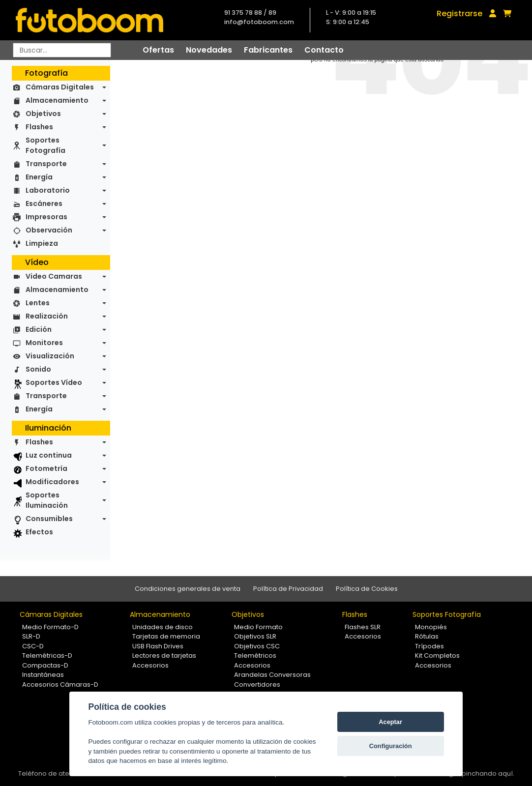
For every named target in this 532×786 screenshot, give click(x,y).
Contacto (324, 50)
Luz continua (49, 455)
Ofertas (158, 50)
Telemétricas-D (47, 655)
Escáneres (44, 204)
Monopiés (431, 627)
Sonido (38, 369)
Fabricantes (268, 50)
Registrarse (459, 14)
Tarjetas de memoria (166, 636)
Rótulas (427, 636)
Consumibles (49, 519)
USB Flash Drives (158, 646)
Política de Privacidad (288, 589)
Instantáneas (43, 675)
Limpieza (42, 243)
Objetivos (43, 114)
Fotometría (46, 468)
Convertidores (257, 684)
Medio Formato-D (50, 627)
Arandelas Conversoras (272, 675)
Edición (39, 329)
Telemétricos (255, 655)
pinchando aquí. (488, 773)
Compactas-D (45, 665)
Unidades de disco (163, 627)
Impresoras (46, 217)
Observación (49, 230)
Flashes (39, 127)
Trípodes (429, 646)
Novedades (209, 50)
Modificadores (52, 482)
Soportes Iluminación (47, 500)
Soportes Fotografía (45, 145)
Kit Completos (437, 655)
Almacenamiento (57, 100)
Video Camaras (54, 276)
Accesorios (150, 665)
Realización (47, 316)
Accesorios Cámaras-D (60, 684)
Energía (39, 177)
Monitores (44, 343)
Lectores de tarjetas (164, 655)
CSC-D (33, 646)
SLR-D (31, 636)
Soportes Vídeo (54, 382)
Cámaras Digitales (60, 87)
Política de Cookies (367, 589)
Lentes (38, 303)
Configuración (391, 746)
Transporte (46, 164)
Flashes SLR (363, 627)
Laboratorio (48, 190)
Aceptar (390, 722)
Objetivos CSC (257, 646)
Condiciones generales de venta (188, 589)
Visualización (50, 356)
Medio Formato (258, 627)
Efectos (39, 532)
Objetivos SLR (255, 636)
